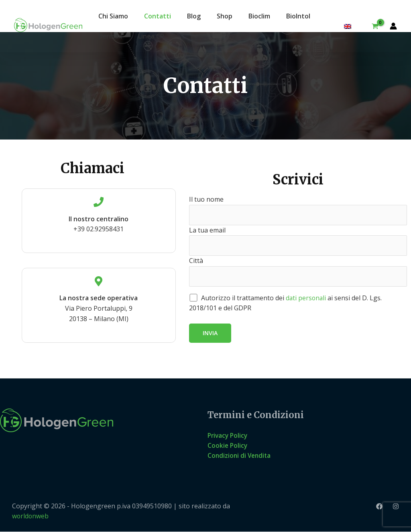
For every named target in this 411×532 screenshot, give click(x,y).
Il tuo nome (298, 210)
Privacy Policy (229, 435)
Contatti (158, 16)
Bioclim (259, 16)
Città (298, 272)
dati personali (306, 298)
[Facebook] (379, 507)
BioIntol (298, 16)
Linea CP (151, 36)
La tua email (298, 241)
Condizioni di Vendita (240, 456)
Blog (194, 16)
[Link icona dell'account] (393, 26)
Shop (225, 16)
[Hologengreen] (48, 24)
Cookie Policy (228, 446)
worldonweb (31, 516)
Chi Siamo (113, 16)
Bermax (110, 36)
